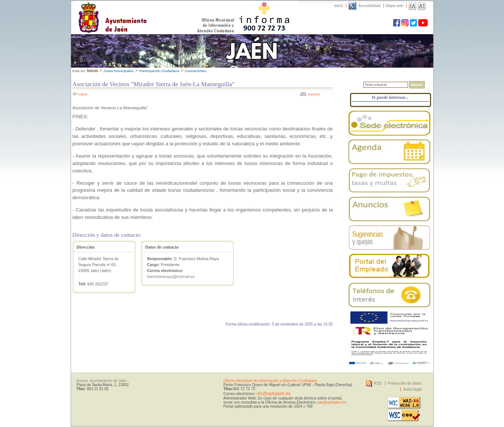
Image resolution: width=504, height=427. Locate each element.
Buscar (417, 85)
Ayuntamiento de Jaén (145, 10)
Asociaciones (196, 71)
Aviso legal (412, 389)
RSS (378, 383)
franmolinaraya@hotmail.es (171, 276)
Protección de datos (405, 383)
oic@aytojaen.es (274, 394)
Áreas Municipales (118, 71)
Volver (83, 94)
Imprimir (314, 94)
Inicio (338, 6)
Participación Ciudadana (159, 71)
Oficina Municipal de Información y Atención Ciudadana (270, 381)
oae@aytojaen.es (331, 402)
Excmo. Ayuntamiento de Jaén (102, 381)
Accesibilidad (369, 6)
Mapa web (394, 6)
